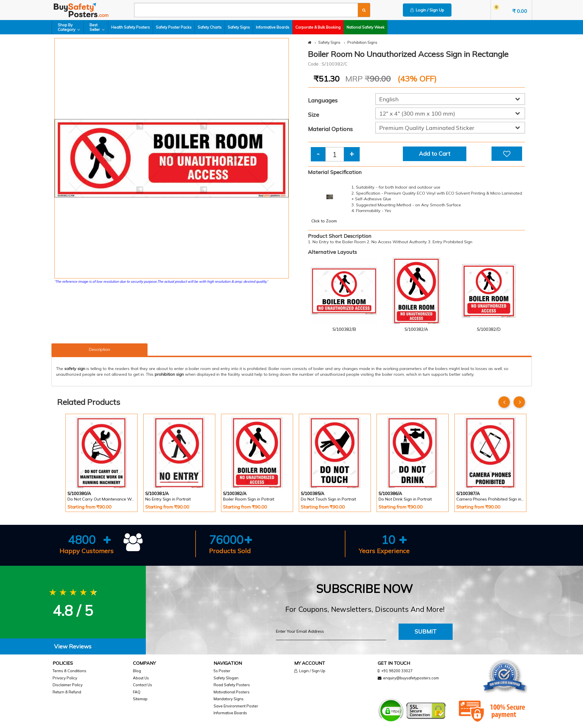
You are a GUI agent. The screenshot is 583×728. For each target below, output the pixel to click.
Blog (137, 671)
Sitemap (140, 699)
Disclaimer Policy (68, 685)
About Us (141, 678)
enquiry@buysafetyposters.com (411, 678)
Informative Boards (273, 27)
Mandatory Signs (229, 699)
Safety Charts (210, 27)
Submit (426, 631)
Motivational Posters (232, 692)
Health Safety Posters (131, 27)
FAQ (137, 692)
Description (100, 349)
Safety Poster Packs (174, 27)
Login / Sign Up (427, 10)
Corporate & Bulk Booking (318, 27)
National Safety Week (366, 27)
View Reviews (73, 646)
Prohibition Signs (362, 42)
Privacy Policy (65, 678)
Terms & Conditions (69, 671)
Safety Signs (239, 27)
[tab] (73, 647)
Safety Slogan (226, 678)
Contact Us (143, 685)
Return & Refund (67, 692)
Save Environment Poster (236, 706)
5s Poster (222, 671)
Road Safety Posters (232, 685)
